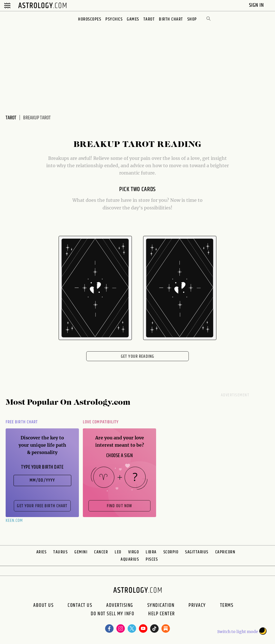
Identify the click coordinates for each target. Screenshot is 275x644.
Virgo (134, 552)
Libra (151, 552)
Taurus (60, 552)
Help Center (162, 614)
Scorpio (171, 552)
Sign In (257, 5)
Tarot (149, 19)
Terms (227, 605)
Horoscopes (90, 19)
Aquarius (130, 559)
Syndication (161, 605)
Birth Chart (171, 19)
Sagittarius (197, 552)
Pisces (152, 559)
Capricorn (225, 552)
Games (133, 19)
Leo (118, 552)
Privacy (197, 605)
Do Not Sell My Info (113, 614)
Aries (42, 552)
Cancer (101, 552)
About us (43, 605)
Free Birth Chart (22, 422)
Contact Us (80, 605)
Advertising (120, 605)
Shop (192, 19)
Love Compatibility (101, 422)
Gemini (81, 552)
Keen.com (14, 521)
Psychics (114, 19)
